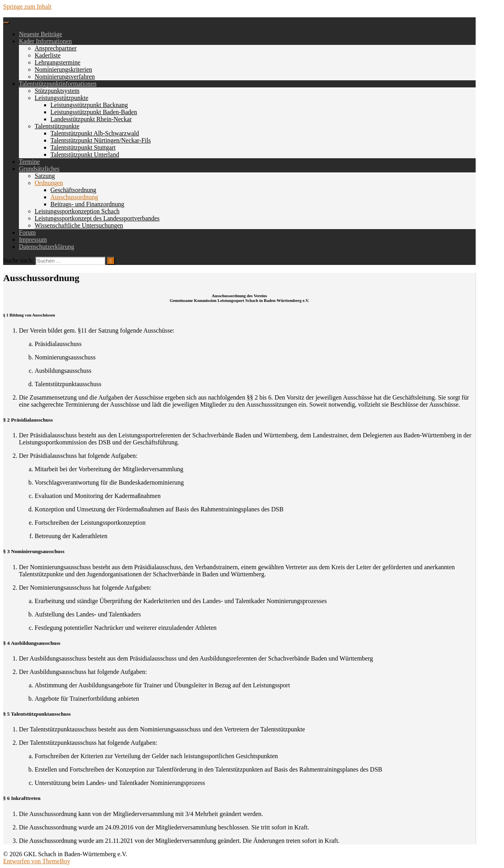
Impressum (33, 240)
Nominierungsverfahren (65, 77)
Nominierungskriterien (63, 69)
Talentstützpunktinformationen (58, 84)
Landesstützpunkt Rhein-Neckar (91, 119)
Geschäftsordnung (73, 190)
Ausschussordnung (74, 197)
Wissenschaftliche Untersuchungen (79, 225)
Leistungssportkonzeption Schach (77, 211)
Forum (27, 232)
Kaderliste (48, 55)
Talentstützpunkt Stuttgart (83, 147)
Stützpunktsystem (57, 91)
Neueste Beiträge (41, 34)
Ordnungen (49, 183)
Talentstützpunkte (57, 126)
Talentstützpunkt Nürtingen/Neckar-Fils (101, 140)
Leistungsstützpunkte (61, 98)
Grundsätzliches (39, 169)
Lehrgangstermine (57, 62)
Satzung (45, 176)
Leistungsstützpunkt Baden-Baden (94, 112)
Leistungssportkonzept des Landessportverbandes (97, 218)
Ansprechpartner (56, 48)
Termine (29, 162)
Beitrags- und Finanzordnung (87, 204)
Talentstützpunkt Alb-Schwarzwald (95, 133)
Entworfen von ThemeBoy (37, 861)
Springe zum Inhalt (27, 6)
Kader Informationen (45, 41)
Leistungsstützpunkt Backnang (89, 105)
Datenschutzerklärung (46, 247)
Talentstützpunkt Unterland (85, 155)
